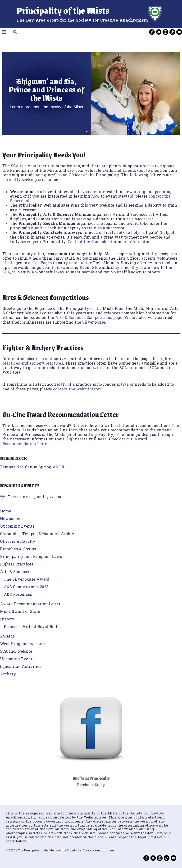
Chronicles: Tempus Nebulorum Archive (38, 534)
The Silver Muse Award (27, 580)
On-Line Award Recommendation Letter (61, 414)
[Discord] (159, 32)
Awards (7, 637)
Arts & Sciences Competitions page (89, 318)
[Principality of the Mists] (91, 14)
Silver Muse (94, 323)
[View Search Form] (15, 32)
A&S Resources (18, 595)
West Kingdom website (22, 644)
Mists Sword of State (20, 612)
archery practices (46, 364)
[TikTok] (172, 32)
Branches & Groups (18, 549)
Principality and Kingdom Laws (31, 557)
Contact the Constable (89, 242)
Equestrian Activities (21, 667)
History (7, 619)
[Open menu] (4, 32)
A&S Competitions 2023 (26, 587)
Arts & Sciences (15, 572)
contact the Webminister (131, 834)
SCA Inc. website (16, 652)
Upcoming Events (17, 527)
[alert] (91, 497)
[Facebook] (152, 32)
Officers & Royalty (18, 542)
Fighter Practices (17, 565)
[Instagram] (165, 32)
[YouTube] (179, 32)
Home (6, 511)
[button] (87, 131)
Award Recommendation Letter (30, 604)
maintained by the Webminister (78, 818)
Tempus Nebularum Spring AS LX (32, 467)
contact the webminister (77, 389)
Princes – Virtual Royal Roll (30, 627)
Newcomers (11, 519)
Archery (8, 674)
